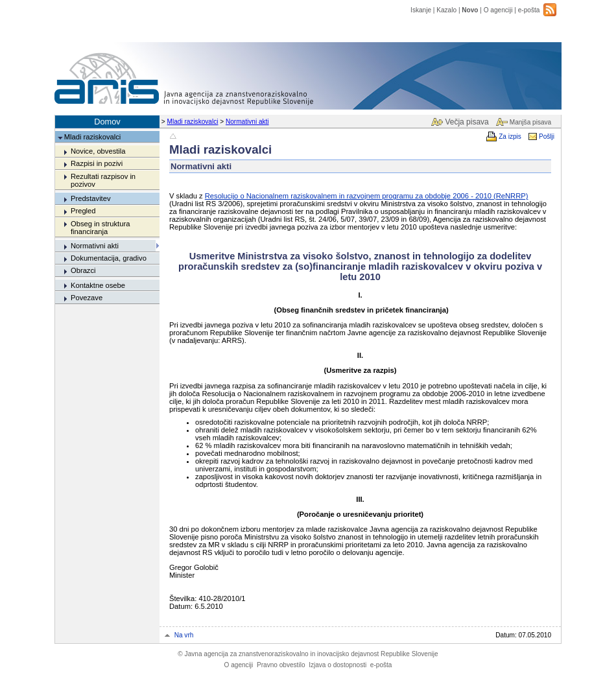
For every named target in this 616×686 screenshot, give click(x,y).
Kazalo (446, 10)
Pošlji (547, 136)
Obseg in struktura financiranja (100, 228)
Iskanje (421, 10)
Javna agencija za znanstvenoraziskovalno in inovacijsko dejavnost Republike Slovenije (308, 654)
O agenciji (498, 10)
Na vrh (184, 635)
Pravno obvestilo (281, 665)
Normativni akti (247, 122)
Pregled (83, 211)
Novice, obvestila (98, 151)
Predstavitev (91, 198)
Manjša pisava (530, 122)
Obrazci (83, 270)
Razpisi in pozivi (97, 163)
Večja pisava (467, 122)
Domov (107, 122)
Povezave (87, 298)
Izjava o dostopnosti (338, 665)
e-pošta (529, 10)
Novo (470, 10)
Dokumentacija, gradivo (109, 258)
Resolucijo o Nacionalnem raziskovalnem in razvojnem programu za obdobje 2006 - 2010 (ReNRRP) (367, 196)
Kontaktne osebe (98, 285)
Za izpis (510, 136)
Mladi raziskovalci (193, 122)
